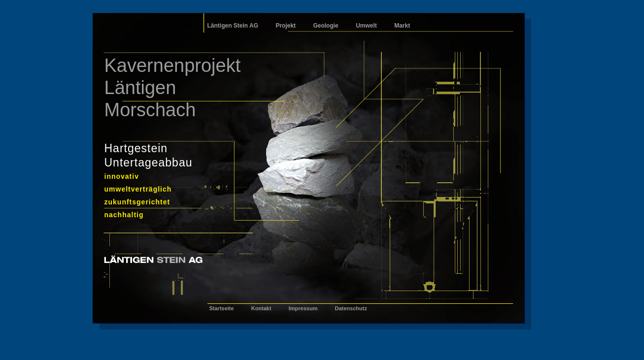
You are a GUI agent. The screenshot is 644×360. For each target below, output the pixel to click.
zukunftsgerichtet (137, 202)
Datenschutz (351, 308)
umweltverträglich (138, 189)
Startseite (222, 308)
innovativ (122, 176)
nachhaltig (124, 215)
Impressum (303, 308)
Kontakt (261, 308)
